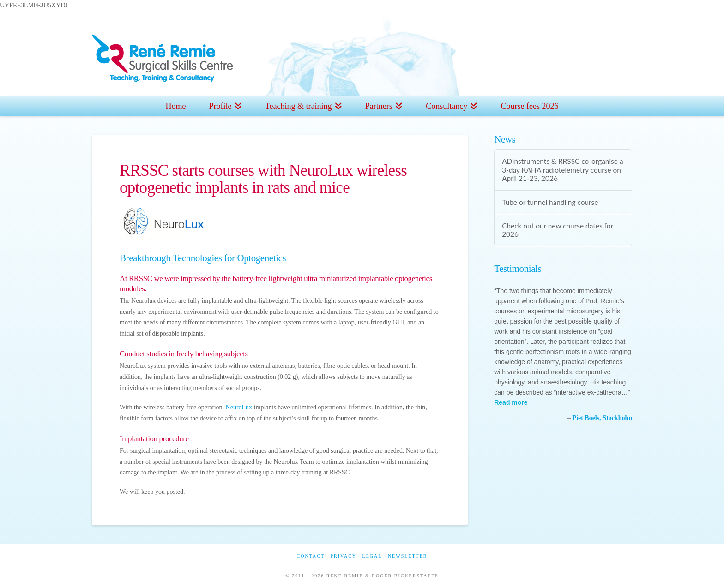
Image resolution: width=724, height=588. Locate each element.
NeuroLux (239, 407)
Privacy (343, 556)
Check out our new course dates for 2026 (558, 230)
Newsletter (408, 556)
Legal (372, 556)
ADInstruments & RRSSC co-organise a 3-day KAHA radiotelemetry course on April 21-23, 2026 (562, 170)
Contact (311, 556)
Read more (511, 402)
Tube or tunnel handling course (550, 202)
